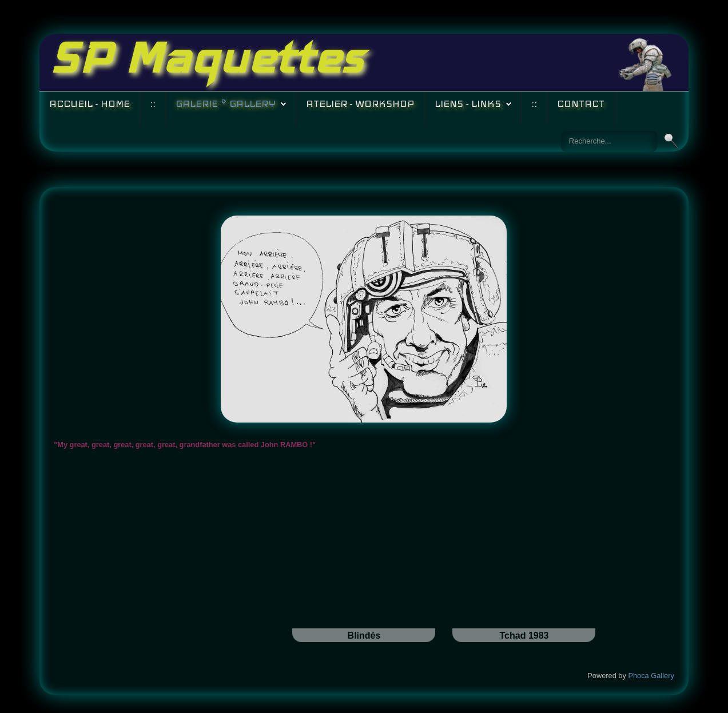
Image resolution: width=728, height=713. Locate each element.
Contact (581, 104)
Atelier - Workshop (360, 104)
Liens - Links (468, 104)
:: (153, 104)
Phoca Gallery (651, 676)
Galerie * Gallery (226, 104)
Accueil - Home (89, 104)
